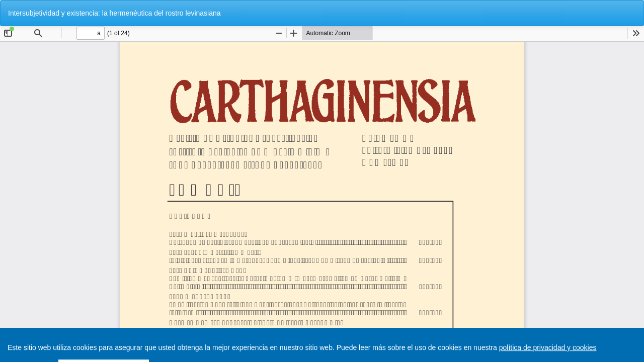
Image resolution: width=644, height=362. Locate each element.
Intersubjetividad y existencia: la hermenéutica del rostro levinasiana (114, 13)
